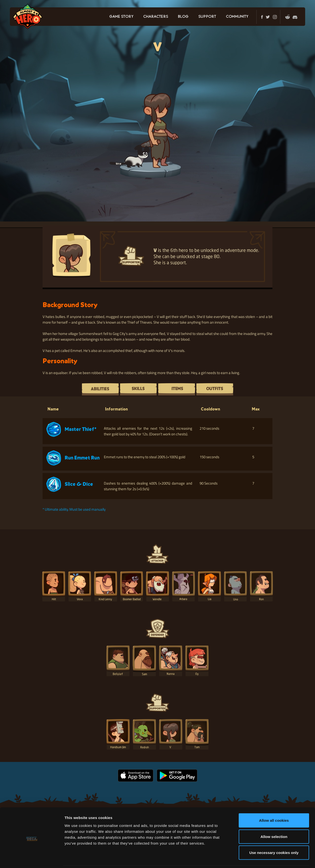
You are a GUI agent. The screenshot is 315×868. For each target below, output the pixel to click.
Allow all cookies (274, 803)
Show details (258, 858)
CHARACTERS (156, 17)
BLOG (183, 17)
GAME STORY (121, 17)
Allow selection (274, 820)
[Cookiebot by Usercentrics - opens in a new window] (32, 858)
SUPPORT (207, 17)
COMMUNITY (237, 17)
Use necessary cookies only (274, 836)
